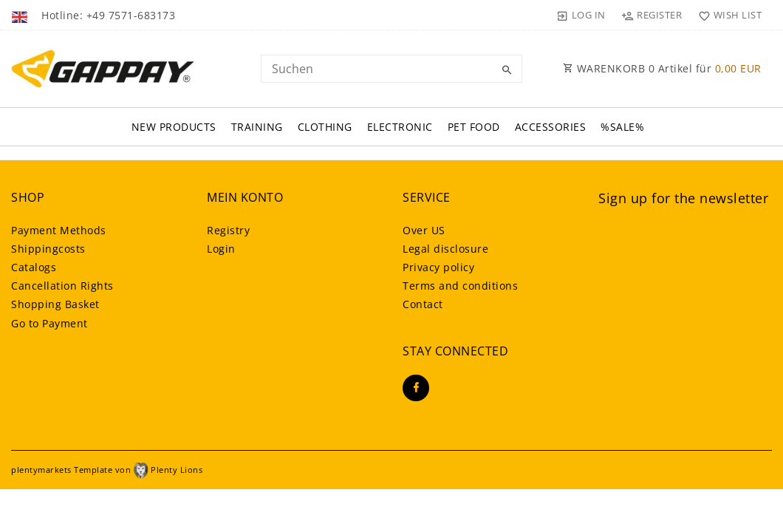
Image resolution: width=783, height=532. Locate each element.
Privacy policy (438, 267)
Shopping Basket (55, 304)
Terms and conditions (460, 286)
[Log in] (581, 15)
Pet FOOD (474, 127)
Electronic (400, 127)
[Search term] (391, 69)
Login (221, 249)
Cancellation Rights (62, 286)
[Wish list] (726, 15)
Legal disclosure (445, 249)
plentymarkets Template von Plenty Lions (107, 470)
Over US (424, 230)
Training (257, 127)
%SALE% (622, 127)
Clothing (325, 127)
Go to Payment (49, 323)
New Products (174, 127)
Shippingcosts (48, 249)
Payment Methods (59, 230)
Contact (423, 304)
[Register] (652, 15)
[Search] (507, 70)
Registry (228, 230)
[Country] (21, 15)
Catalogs (34, 267)
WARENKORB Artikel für (662, 68)
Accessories (551, 127)
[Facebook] (416, 388)
